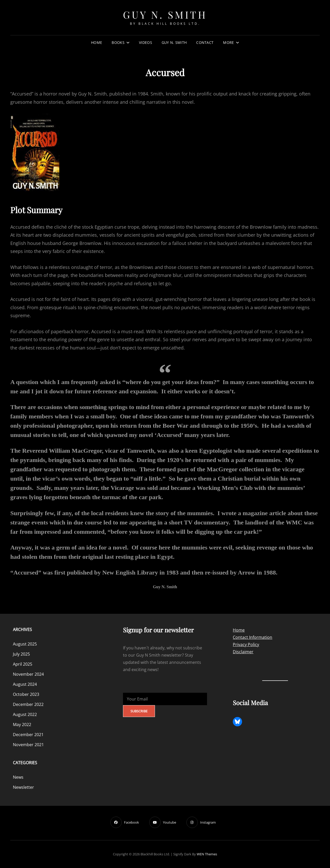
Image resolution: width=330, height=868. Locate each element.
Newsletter (23, 787)
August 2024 (25, 684)
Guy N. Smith (165, 15)
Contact (205, 42)
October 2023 (26, 694)
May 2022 (22, 724)
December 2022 (28, 704)
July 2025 (21, 654)
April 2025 (23, 664)
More (228, 42)
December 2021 (28, 735)
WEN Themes (207, 854)
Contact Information (253, 637)
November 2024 (28, 674)
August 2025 (25, 644)
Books (118, 42)
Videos (146, 42)
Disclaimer (243, 652)
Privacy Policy (246, 644)
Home (97, 42)
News (18, 777)
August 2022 (25, 714)
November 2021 (28, 745)
